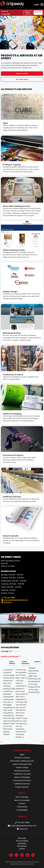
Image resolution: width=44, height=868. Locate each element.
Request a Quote (28, 13)
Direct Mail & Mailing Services (16, 206)
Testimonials (22, 807)
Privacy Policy (22, 838)
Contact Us (22, 816)
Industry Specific (11, 536)
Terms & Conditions (22, 841)
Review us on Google (10, 656)
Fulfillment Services (12, 497)
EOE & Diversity (22, 846)
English (37, 5)
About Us (22, 793)
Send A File (38, 12)
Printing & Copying (12, 165)
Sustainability (22, 810)
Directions (6, 602)
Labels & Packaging (12, 414)
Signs (5, 123)
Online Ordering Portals (14, 250)
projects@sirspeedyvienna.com (15, 600)
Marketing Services (12, 333)
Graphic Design (10, 292)
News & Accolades (22, 800)
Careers (22, 803)
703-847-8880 (6, 14)
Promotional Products (13, 455)
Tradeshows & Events (13, 375)
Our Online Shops (22, 79)
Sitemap (22, 849)
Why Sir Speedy (22, 797)
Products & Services (22, 750)
